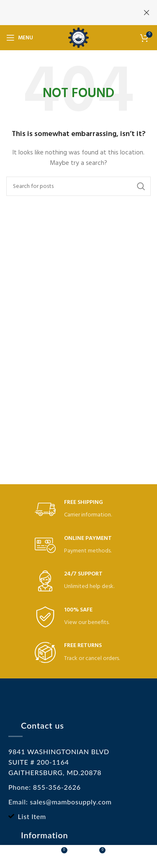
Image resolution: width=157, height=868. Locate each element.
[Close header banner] (147, 13)
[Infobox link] (79, 510)
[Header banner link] (66, 13)
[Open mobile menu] (20, 38)
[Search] (78, 186)
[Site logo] (78, 38)
